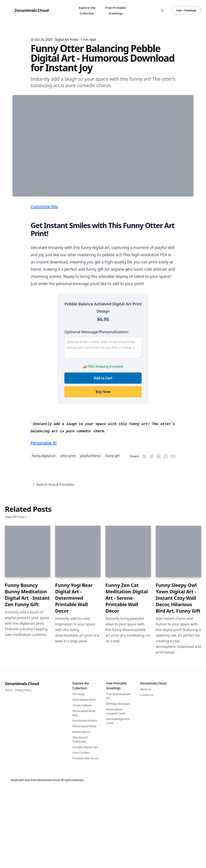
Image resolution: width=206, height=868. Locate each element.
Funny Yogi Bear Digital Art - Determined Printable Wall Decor (74, 822)
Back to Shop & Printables (53, 708)
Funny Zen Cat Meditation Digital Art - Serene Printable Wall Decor (127, 822)
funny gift (112, 679)
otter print (68, 679)
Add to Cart (103, 457)
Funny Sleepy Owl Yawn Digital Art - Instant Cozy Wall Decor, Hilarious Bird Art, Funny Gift (178, 822)
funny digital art (44, 679)
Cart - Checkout (186, 10)
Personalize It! (44, 667)
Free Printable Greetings (117, 10)
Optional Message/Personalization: (97, 411)
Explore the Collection (89, 10)
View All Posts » (16, 741)
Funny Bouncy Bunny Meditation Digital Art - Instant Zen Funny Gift (27, 818)
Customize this (44, 286)
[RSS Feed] (162, 10)
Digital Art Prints (66, 40)
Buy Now (103, 471)
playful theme (90, 679)
